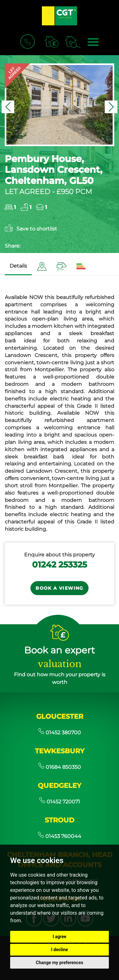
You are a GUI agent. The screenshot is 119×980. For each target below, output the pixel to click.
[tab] (42, 266)
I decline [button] (60, 950)
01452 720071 (60, 802)
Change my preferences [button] (60, 963)
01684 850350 (60, 767)
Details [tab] (18, 266)
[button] (8, 107)
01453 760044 (60, 836)
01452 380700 (60, 733)
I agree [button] (60, 937)
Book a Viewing (60, 588)
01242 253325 (60, 565)
